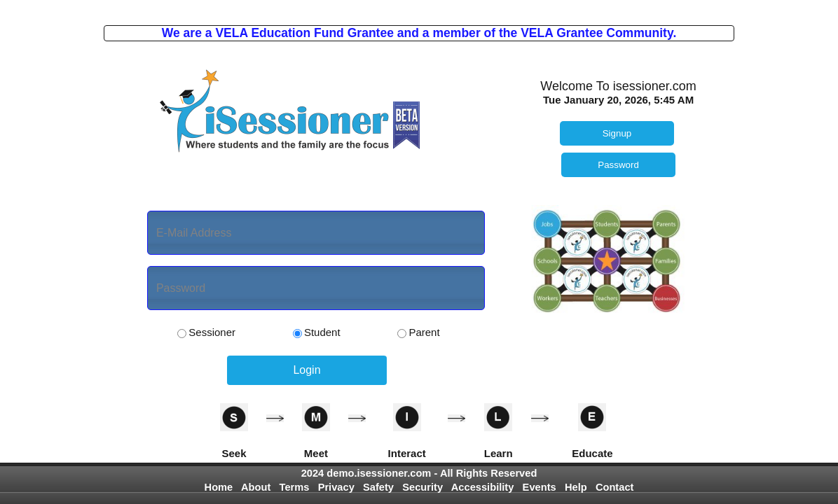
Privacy (336, 487)
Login (307, 370)
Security (423, 487)
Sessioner (206, 332)
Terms (295, 487)
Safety (378, 487)
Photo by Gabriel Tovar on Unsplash (419, 6)
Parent (418, 332)
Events (540, 487)
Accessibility (483, 487)
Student (317, 332)
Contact (615, 487)
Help (576, 487)
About (256, 487)
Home (219, 487)
